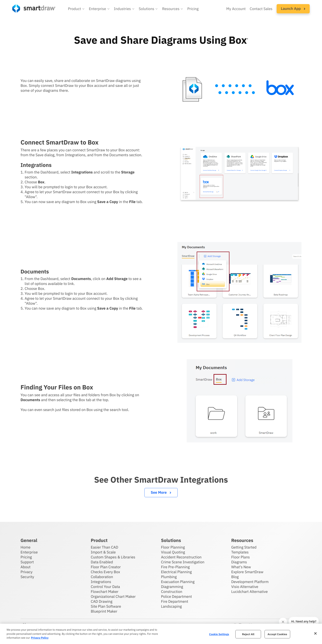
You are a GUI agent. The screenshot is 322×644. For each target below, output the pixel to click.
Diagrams (239, 562)
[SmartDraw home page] (34, 9)
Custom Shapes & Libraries (113, 557)
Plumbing (169, 577)
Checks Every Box (105, 572)
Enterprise (29, 552)
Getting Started (244, 547)
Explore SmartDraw (247, 572)
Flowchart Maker (105, 592)
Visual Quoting (173, 552)
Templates (240, 552)
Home (25, 547)
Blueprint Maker (104, 611)
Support (27, 562)
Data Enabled (102, 562)
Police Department (176, 596)
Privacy (26, 572)
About (26, 567)
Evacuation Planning (178, 582)
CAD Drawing (102, 601)
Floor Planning (173, 547)
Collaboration (102, 577)
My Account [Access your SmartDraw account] (236, 9)
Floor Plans (240, 557)
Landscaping (171, 606)
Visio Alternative (245, 587)
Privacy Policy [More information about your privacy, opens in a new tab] (40, 638)
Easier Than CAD (105, 547)
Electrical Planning (176, 572)
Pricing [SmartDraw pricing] (193, 9)
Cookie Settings (219, 634)
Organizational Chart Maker (113, 596)
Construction (172, 592)
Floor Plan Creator (106, 567)
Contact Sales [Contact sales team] (261, 9)
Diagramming (172, 587)
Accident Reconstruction (181, 557)
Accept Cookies (277, 634)
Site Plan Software (106, 606)
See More (161, 492)
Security (27, 577)
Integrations (101, 582)
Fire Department (175, 601)
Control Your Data (105, 587)
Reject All (248, 634)
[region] (161, 634)
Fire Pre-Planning (175, 567)
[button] (76, 9)
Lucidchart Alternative (250, 592)
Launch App (293, 9)
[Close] (315, 633)
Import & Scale (103, 552)
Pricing (26, 557)
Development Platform (250, 582)
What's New (241, 567)
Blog (235, 577)
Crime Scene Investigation (183, 562)
